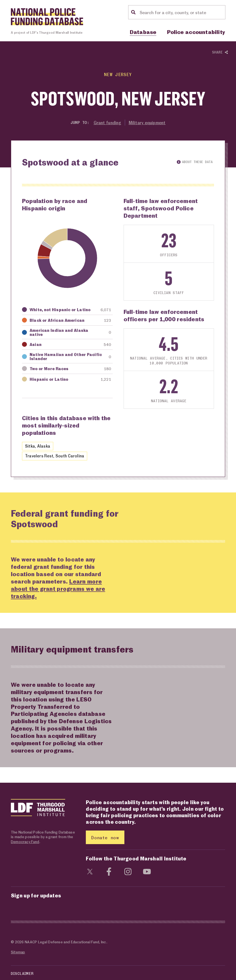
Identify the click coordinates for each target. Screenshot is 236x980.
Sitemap (18, 952)
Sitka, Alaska (38, 446)
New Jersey (118, 74)
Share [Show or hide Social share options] (220, 52)
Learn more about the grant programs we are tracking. (59, 589)
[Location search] (182, 12)
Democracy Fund (25, 842)
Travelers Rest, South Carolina (55, 456)
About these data (195, 162)
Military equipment (148, 122)
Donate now (105, 837)
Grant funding (107, 122)
